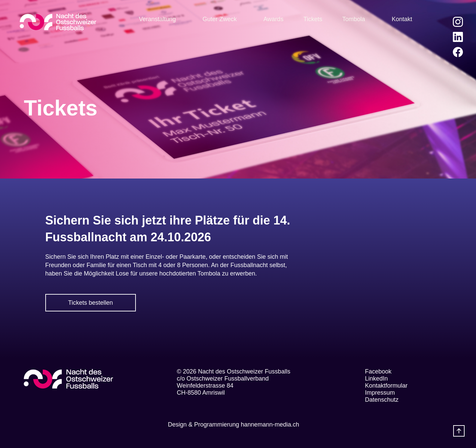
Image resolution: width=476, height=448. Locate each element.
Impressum (380, 393)
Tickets (313, 19)
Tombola (354, 19)
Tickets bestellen (90, 303)
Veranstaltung (157, 19)
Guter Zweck (220, 19)
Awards (273, 19)
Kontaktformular (386, 386)
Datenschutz (382, 400)
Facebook (378, 371)
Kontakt (402, 19)
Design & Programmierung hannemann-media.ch (234, 425)
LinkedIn (376, 379)
